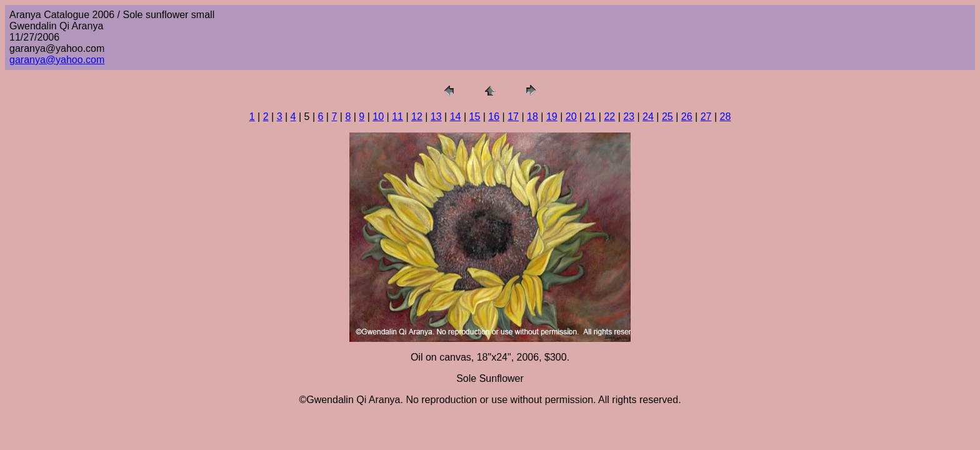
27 (706, 117)
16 (494, 117)
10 (378, 117)
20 (571, 117)
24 (648, 117)
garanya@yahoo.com (57, 60)
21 (591, 117)
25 (667, 117)
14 (456, 117)
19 (552, 117)
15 (475, 117)
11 (397, 117)
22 (609, 117)
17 (513, 117)
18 (532, 117)
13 (436, 117)
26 (687, 117)
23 (629, 117)
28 (725, 117)
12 (417, 117)
